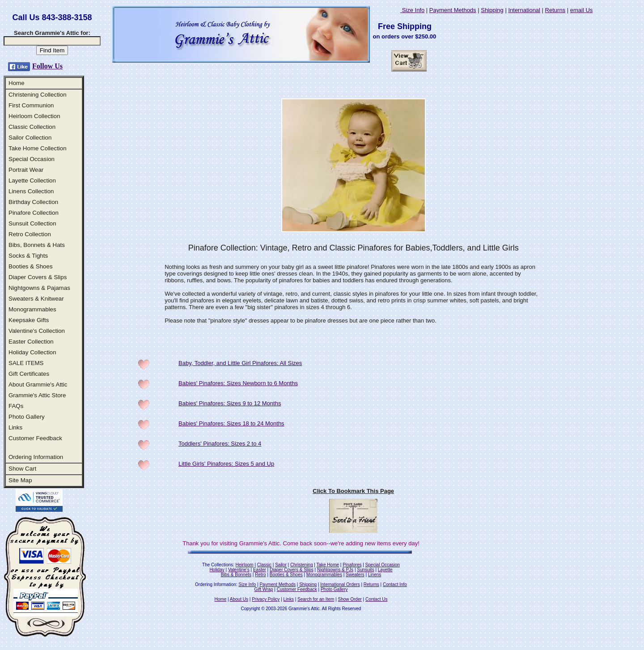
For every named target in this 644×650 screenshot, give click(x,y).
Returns (555, 10)
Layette (385, 570)
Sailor (281, 565)
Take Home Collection (38, 148)
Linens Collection (31, 191)
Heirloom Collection (34, 116)
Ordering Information (36, 457)
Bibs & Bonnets (236, 575)
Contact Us (376, 599)
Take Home (328, 565)
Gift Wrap (264, 589)
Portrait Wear (26, 170)
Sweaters (355, 575)
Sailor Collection (30, 138)
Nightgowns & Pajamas (39, 288)
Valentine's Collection (37, 331)
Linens (375, 575)
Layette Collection (32, 181)
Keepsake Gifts (29, 320)
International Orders (340, 584)
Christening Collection (38, 95)
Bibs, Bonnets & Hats (37, 245)
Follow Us (47, 66)
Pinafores (352, 565)
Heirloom (245, 565)
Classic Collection (32, 127)
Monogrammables (32, 309)
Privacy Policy (266, 599)
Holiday (217, 570)
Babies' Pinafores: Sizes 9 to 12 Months (230, 403)
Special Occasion (32, 159)
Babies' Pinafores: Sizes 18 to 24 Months (231, 423)
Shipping (492, 10)
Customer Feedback (35, 438)
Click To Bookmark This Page (353, 491)
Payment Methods (453, 10)
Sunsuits (365, 570)
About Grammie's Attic (38, 384)
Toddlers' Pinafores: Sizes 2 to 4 (220, 444)
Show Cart (22, 469)
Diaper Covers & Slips (38, 277)
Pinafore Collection (34, 213)
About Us (239, 599)
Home (17, 83)
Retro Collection (30, 234)
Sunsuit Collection (32, 223)
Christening (302, 565)
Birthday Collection (33, 202)
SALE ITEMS (26, 363)
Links (15, 427)
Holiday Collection (32, 352)
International (524, 10)
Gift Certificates (29, 374)
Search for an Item (316, 599)
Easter (260, 570)
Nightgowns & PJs (335, 570)
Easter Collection (31, 342)
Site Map (20, 480)
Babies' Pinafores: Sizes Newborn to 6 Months (238, 383)
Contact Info (395, 584)
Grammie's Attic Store (37, 395)
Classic (264, 565)
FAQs (16, 406)
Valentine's (239, 570)
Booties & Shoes (31, 266)
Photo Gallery (27, 417)
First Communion (31, 105)
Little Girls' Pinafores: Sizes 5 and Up (226, 464)
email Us (582, 10)
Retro (260, 575)
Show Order (350, 599)
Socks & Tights (28, 256)
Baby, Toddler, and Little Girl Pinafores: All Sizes (240, 363)
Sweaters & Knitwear (36, 299)
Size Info (412, 10)
